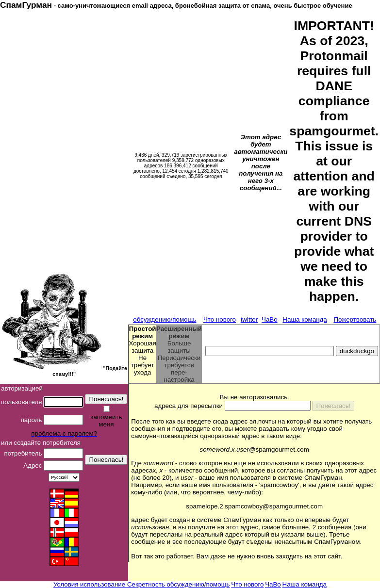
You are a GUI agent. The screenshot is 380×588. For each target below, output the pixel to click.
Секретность (147, 584)
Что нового (220, 319)
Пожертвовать (355, 319)
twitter (249, 319)
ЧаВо (270, 319)
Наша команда (305, 319)
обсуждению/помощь (165, 319)
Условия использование (90, 584)
